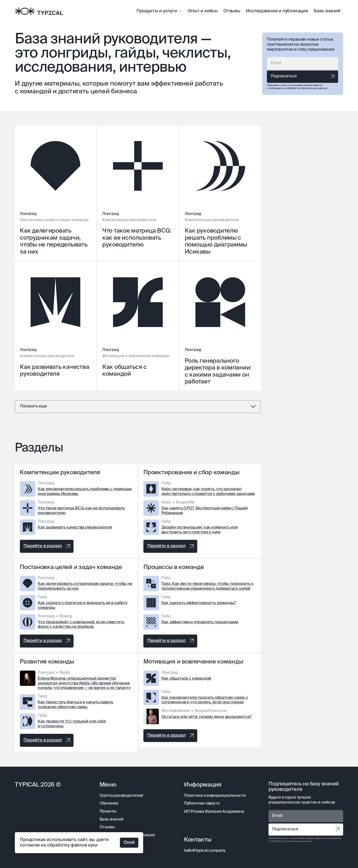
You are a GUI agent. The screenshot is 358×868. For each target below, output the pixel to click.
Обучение (109, 804)
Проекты (108, 812)
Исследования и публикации (277, 11)
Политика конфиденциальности (215, 796)
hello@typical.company (205, 851)
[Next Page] (138, 407)
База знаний (327, 11)
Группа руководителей (121, 796)
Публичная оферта (202, 804)
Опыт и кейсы (203, 11)
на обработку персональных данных (306, 88)
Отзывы (232, 11)
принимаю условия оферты (306, 85)
